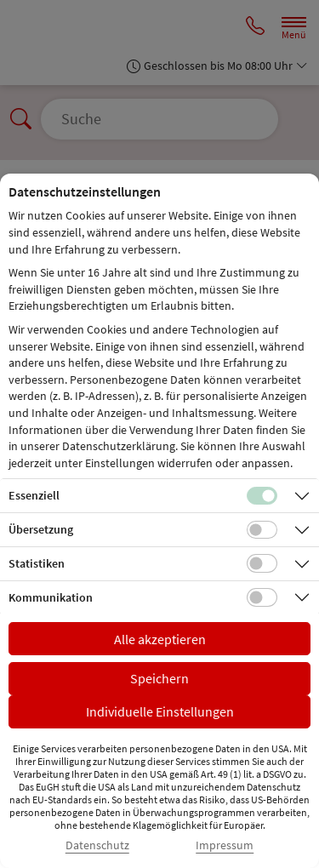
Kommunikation (51, 597)
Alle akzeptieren (160, 639)
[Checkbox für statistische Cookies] (262, 563)
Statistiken (37, 563)
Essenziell (34, 495)
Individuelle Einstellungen (160, 711)
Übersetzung (41, 529)
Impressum (225, 845)
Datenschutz (97, 845)
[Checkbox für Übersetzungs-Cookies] (262, 530)
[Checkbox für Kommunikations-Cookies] (262, 597)
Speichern (159, 678)
